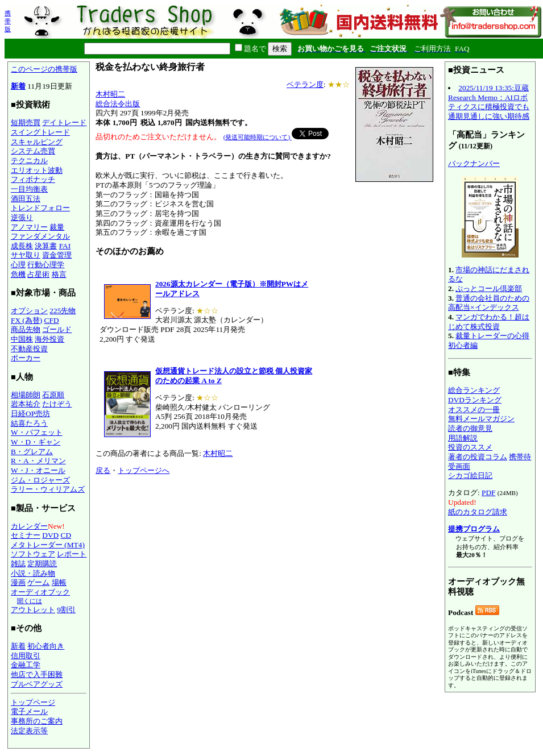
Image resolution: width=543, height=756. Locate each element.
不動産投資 (29, 349)
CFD (52, 320)
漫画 (18, 582)
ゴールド (57, 329)
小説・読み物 (33, 573)
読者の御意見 (470, 428)
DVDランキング (475, 400)
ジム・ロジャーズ (40, 480)
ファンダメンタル (40, 236)
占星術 (38, 274)
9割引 (66, 610)
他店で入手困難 (37, 674)
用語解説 (463, 438)
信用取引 (26, 656)
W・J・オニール (38, 470)
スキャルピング (37, 142)
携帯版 (8, 21)
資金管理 (57, 255)
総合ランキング (474, 390)
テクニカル (29, 161)
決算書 (46, 246)
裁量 (57, 227)
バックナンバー (474, 163)
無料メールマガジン (481, 419)
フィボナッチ (33, 179)
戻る (103, 470)
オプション (29, 311)
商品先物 (26, 329)
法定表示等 (29, 731)
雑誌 (18, 564)
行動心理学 (46, 265)
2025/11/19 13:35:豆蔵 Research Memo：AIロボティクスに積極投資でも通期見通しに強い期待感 (489, 102)
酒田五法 (26, 199)
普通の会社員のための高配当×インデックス (489, 303)
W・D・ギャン (36, 442)
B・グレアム (32, 452)
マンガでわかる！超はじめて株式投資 (489, 322)
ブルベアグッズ (37, 684)
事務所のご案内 (37, 721)
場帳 (59, 582)
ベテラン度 (305, 84)
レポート (72, 554)
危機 (18, 274)
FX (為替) (26, 320)
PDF (488, 493)
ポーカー (26, 358)
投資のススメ (470, 447)
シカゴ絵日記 (470, 475)
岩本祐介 (26, 404)
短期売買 (26, 122)
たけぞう (57, 404)
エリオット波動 (37, 170)
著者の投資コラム (478, 457)
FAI (65, 246)
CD (66, 535)
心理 (18, 265)
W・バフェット (37, 432)
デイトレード (64, 122)
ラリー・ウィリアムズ (48, 489)
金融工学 (26, 665)
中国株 (22, 339)
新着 (18, 86)
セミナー (26, 535)
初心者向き (46, 646)
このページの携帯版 (44, 69)
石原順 (53, 395)
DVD (50, 535)
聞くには (30, 601)
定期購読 (42, 564)
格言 (59, 274)
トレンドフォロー (40, 208)
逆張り (22, 217)
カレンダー (29, 526)
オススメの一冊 (474, 410)
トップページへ (144, 470)
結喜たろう (29, 423)
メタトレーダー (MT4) (48, 545)
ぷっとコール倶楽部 (489, 288)
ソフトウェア (33, 554)
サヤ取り (26, 255)
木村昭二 (110, 94)
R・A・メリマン (38, 461)
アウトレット (33, 610)
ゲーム (38, 582)
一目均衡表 (29, 189)
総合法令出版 (118, 104)
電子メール (29, 711)
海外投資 (49, 339)
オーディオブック (40, 592)
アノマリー (29, 227)
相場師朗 (26, 395)
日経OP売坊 (30, 414)
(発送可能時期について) (258, 137)
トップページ (33, 702)
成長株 (22, 246)
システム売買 (33, 151)
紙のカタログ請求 (478, 512)
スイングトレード (40, 132)
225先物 (63, 311)
